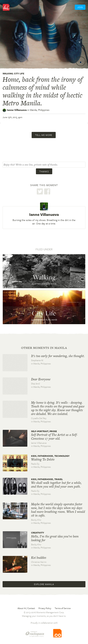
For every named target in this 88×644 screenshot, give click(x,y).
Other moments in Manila (44, 348)
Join (80, 7)
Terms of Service (63, 608)
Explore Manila (44, 584)
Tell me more (44, 135)
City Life (19, 73)
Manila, (40, 110)
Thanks (44, 171)
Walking (8, 73)
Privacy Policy (45, 608)
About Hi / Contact (26, 608)
